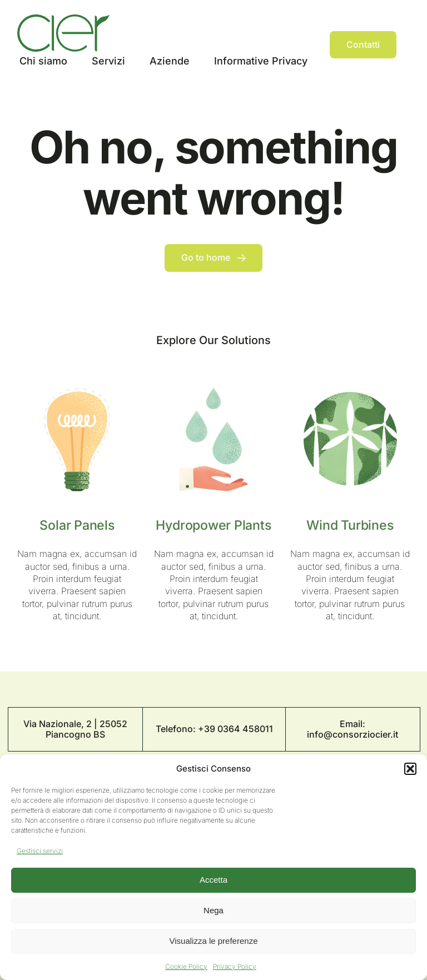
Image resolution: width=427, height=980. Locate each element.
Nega (213, 910)
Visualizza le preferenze (214, 941)
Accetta (213, 880)
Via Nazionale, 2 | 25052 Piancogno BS (75, 729)
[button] (410, 769)
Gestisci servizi (40, 851)
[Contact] (363, 45)
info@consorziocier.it (352, 734)
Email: (352, 724)
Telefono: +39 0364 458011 (214, 729)
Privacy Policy (235, 966)
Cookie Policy (186, 966)
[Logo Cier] (63, 19)
